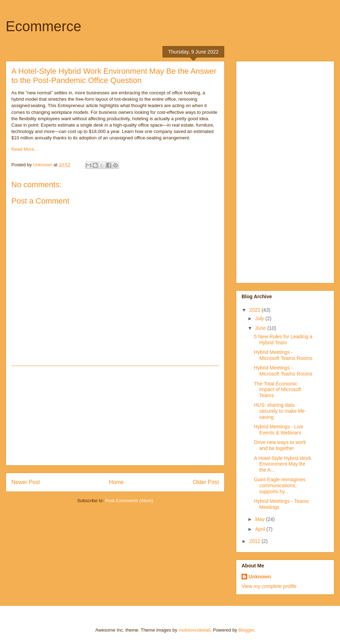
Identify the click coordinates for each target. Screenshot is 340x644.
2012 (256, 541)
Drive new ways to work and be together (280, 445)
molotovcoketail (194, 630)
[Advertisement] (115, 416)
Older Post (206, 482)
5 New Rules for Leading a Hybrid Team (283, 340)
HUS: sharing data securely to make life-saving (280, 411)
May (260, 519)
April (261, 529)
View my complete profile (269, 586)
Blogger (246, 630)
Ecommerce (43, 26)
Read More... (25, 149)
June (261, 328)
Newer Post (26, 482)
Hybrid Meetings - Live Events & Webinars (279, 430)
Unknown (260, 577)
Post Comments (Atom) (129, 501)
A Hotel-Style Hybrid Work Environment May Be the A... (283, 464)
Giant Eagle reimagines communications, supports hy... (280, 485)
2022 (256, 310)
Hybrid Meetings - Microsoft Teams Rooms (283, 355)
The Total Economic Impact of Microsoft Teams (277, 390)
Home (117, 482)
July (260, 318)
